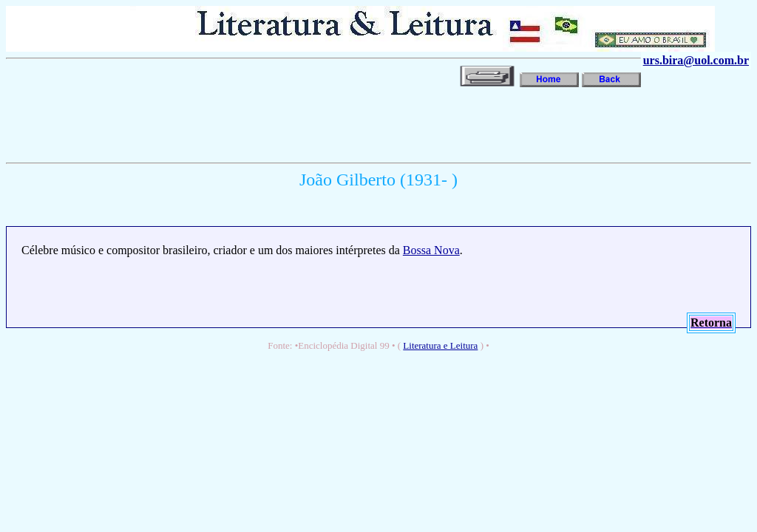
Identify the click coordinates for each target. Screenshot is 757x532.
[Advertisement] (275, 123)
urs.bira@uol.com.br (696, 60)
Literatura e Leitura (440, 345)
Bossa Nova (431, 250)
